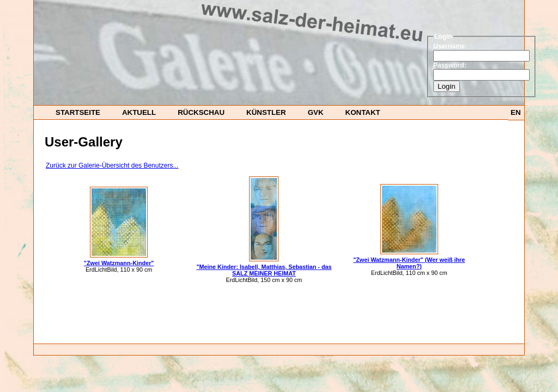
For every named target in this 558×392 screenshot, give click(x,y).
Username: (450, 46)
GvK (316, 112)
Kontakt (363, 112)
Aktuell (139, 112)
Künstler (266, 112)
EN (516, 112)
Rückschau (201, 112)
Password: (450, 65)
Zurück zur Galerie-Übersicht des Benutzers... (112, 166)
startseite (78, 112)
